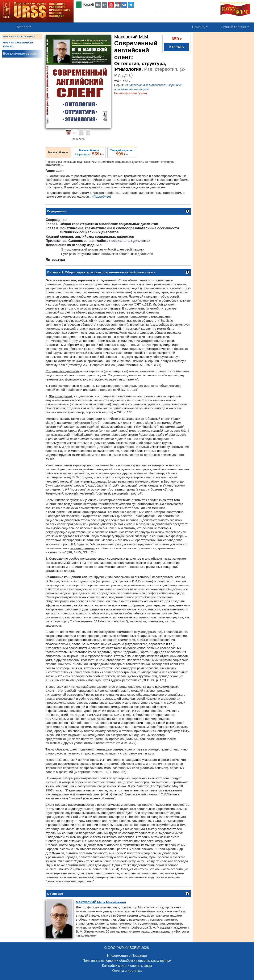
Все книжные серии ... (21, 53)
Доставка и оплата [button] (93, 19)
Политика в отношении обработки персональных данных (127, 961)
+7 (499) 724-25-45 (150, 4)
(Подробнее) (102, 196)
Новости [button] (161, 12)
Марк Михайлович (101, 902)
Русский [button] (88, 5)
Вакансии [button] (182, 12)
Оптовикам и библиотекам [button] (133, 19)
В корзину (177, 47)
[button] (111, 5)
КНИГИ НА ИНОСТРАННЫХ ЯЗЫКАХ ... (18, 45)
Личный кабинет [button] (234, 27)
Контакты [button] (117, 12)
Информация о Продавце (127, 956)
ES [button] (98, 5)
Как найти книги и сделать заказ (127, 966)
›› (122, 152)
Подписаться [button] (140, 12)
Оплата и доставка (127, 971)
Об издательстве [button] (92, 12)
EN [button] (105, 5)
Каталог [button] (22, 27)
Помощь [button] (199, 27)
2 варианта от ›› (89, 152)
